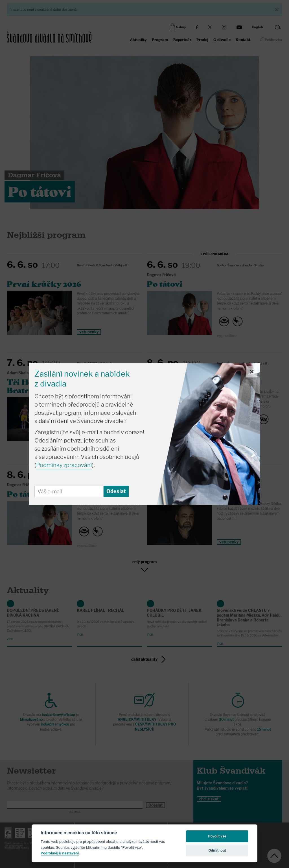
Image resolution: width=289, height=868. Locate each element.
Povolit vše (217, 836)
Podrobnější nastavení (60, 853)
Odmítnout (217, 850)
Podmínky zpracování (64, 465)
